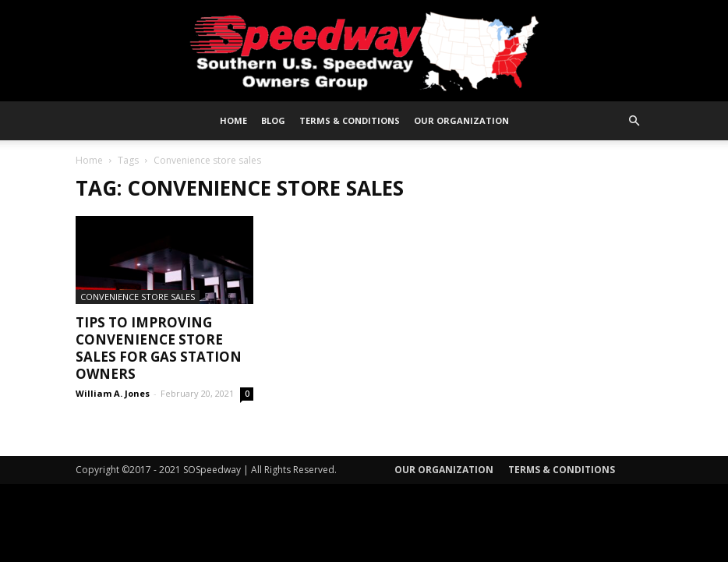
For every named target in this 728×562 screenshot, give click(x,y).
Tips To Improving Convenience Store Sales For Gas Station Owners (159, 348)
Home (233, 120)
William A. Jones (113, 393)
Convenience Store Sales (138, 297)
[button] (634, 121)
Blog (273, 120)
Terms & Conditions (350, 120)
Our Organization (461, 120)
